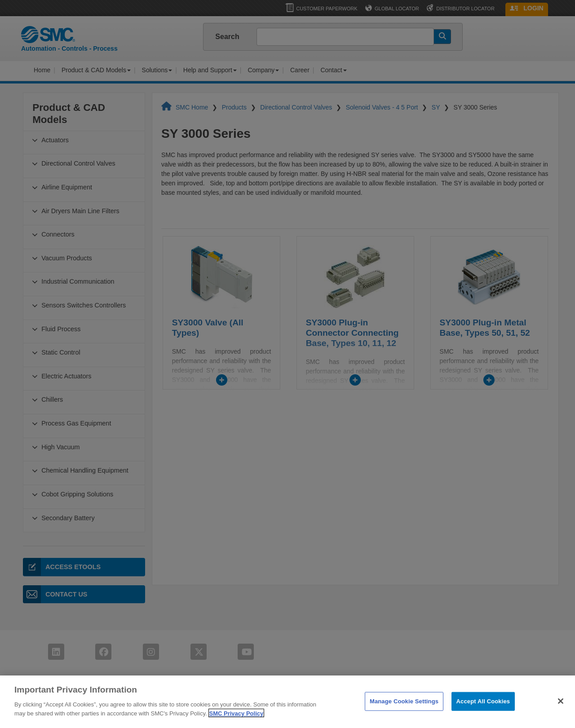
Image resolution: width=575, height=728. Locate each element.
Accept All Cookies (483, 714)
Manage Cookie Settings (404, 714)
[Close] (561, 714)
